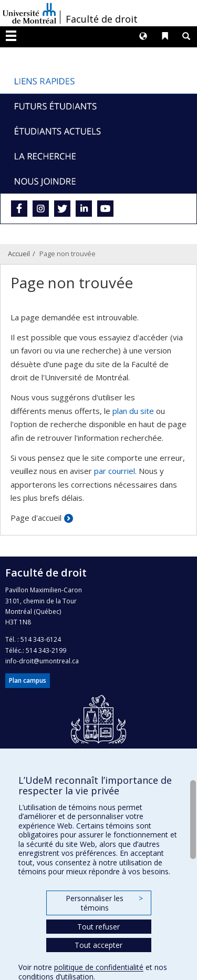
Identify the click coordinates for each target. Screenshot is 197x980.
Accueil (19, 254)
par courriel (115, 471)
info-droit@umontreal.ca (42, 661)
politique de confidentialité (99, 967)
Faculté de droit (102, 19)
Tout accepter (98, 945)
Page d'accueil (36, 518)
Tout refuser (98, 927)
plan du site (133, 411)
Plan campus (28, 680)
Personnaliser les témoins (104, 903)
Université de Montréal (29, 13)
